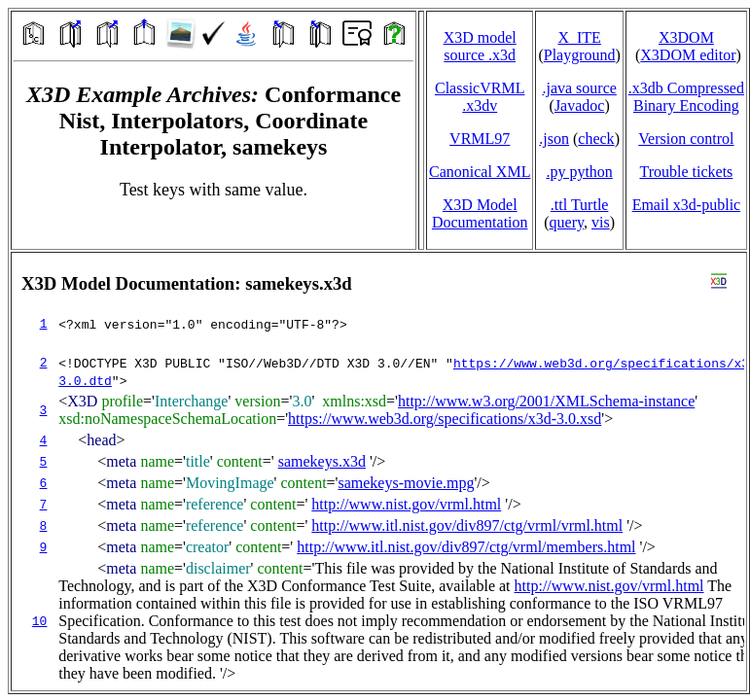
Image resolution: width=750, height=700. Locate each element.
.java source (579, 88)
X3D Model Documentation (480, 213)
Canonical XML (480, 172)
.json (554, 139)
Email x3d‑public (687, 205)
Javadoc (580, 105)
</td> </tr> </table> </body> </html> (379, 472)
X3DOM (686, 37)
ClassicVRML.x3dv (480, 97)
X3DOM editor (688, 55)
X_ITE (579, 37)
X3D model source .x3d (480, 46)
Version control (686, 139)
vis (601, 222)
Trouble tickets (686, 172)
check (596, 139)
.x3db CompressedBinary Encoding (686, 97)
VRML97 (480, 139)
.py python (579, 172)
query (567, 222)
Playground (580, 55)
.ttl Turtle (580, 205)
